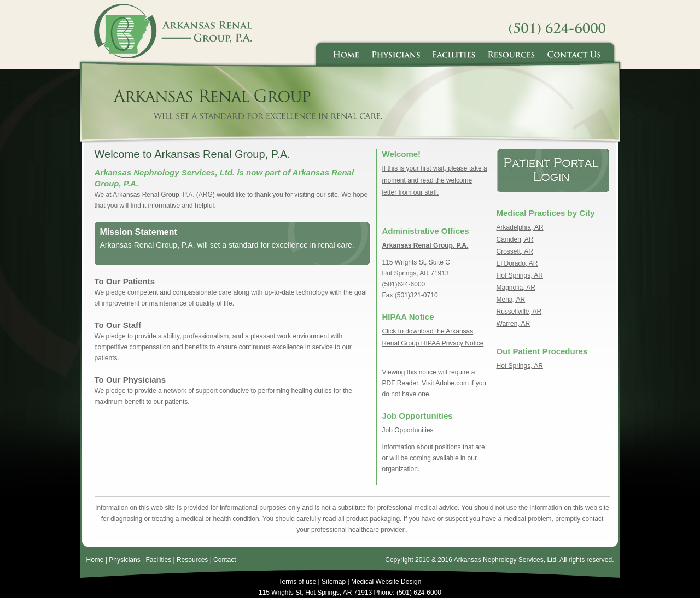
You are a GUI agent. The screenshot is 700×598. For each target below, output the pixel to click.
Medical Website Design (386, 582)
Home (95, 560)
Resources (192, 560)
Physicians (124, 560)
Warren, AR (514, 324)
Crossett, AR (515, 251)
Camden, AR (515, 239)
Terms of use (298, 582)
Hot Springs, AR (520, 275)
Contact (224, 560)
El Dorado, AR (517, 263)
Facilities (158, 560)
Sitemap (334, 582)
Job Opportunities (408, 430)
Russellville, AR (519, 312)
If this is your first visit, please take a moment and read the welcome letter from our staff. (435, 180)
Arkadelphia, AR (520, 227)
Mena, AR (511, 300)
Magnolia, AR (516, 288)
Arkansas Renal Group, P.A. (425, 245)
